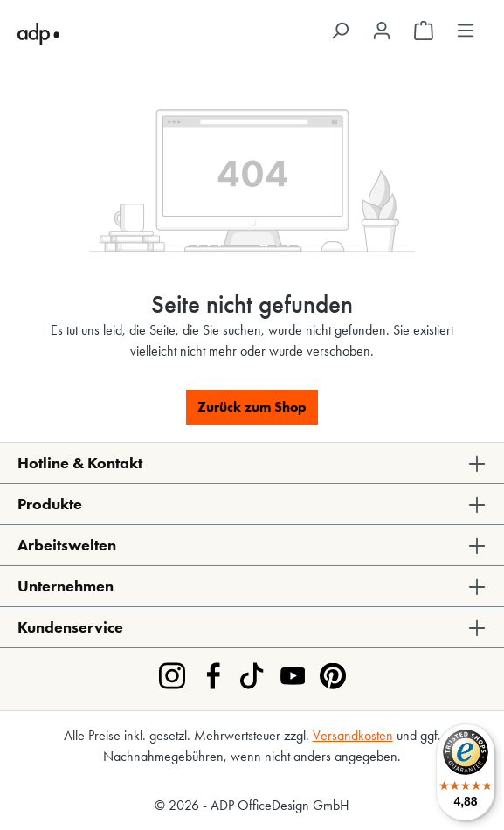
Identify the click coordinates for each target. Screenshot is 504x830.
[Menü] (466, 31)
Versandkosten (353, 735)
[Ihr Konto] (382, 31)
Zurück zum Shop (252, 407)
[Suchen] (340, 31)
